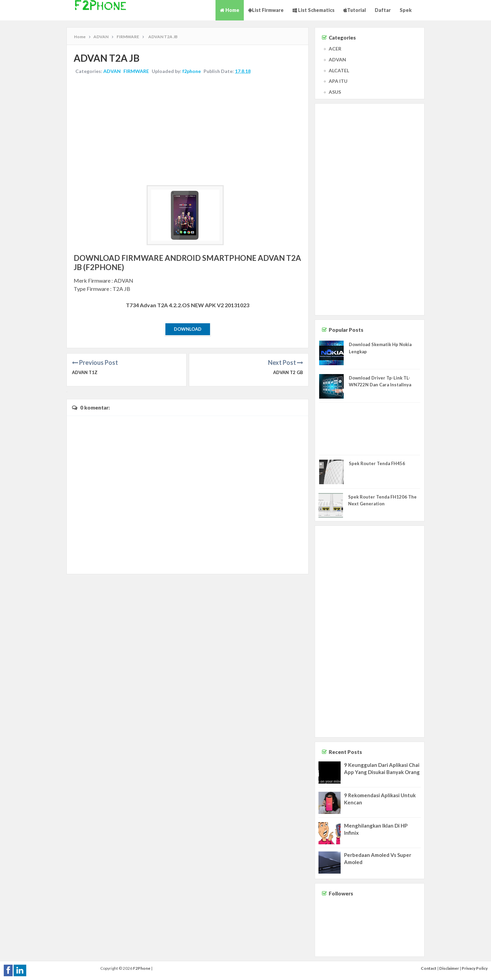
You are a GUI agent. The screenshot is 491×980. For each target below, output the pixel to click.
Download (188, 329)
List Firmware (266, 10)
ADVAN (112, 71)
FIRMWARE (136, 71)
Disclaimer (449, 968)
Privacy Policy (475, 968)
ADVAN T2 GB (288, 372)
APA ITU (338, 81)
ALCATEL (339, 70)
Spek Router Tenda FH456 (377, 463)
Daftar (383, 10)
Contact (429, 968)
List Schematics (314, 10)
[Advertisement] (188, 131)
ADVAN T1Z (85, 372)
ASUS (335, 92)
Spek (406, 10)
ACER (335, 49)
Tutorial (355, 10)
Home (230, 10)
